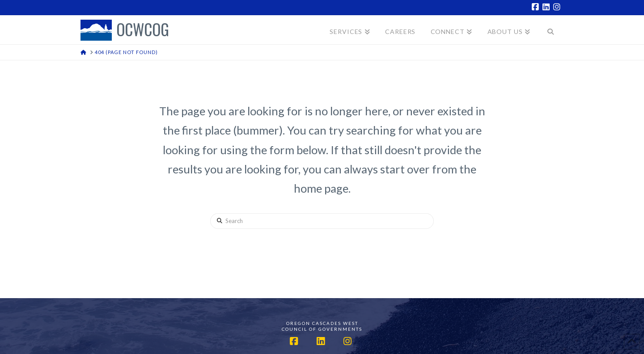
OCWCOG (143, 30)
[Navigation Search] (551, 30)
